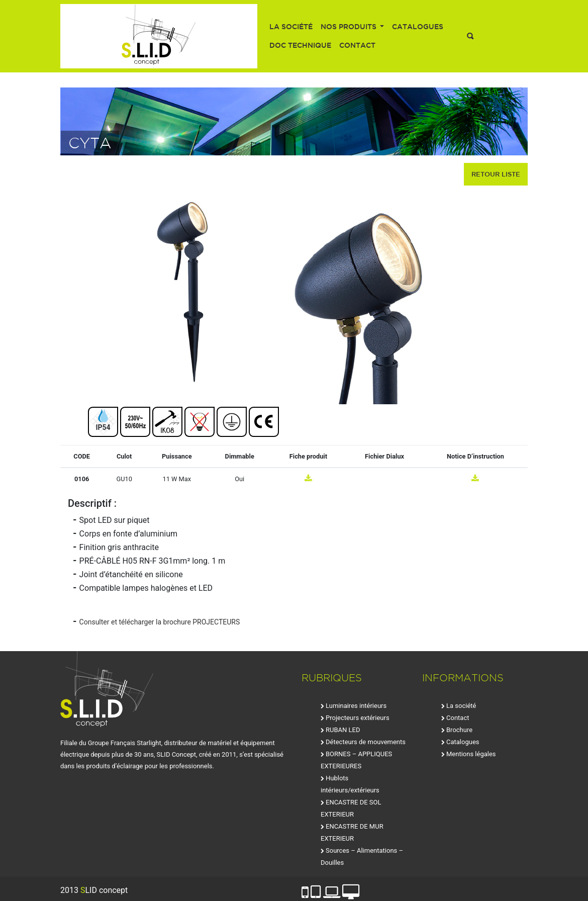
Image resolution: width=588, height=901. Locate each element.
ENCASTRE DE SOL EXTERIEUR (351, 808)
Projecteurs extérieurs (358, 718)
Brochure (459, 730)
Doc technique (300, 45)
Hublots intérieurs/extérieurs (350, 784)
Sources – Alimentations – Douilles (362, 857)
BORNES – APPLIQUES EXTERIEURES (356, 760)
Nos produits (350, 27)
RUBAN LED (343, 730)
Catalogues (418, 27)
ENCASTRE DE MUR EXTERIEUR (352, 832)
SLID (159, 36)
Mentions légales (471, 754)
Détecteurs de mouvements (366, 742)
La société (291, 27)
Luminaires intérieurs (356, 706)
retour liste (496, 174)
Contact (357, 45)
